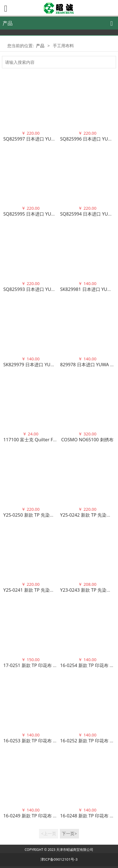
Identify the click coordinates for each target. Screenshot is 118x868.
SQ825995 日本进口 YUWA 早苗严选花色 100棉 (52, 214)
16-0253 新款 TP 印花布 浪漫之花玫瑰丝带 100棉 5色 (57, 741)
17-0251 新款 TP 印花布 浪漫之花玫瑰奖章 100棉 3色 (57, 665)
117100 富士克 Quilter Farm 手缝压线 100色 (49, 440)
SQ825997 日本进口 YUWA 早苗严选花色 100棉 (52, 139)
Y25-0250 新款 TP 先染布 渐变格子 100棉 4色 (49, 515)
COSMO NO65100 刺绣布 (87, 440)
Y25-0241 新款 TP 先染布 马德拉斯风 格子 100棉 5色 (57, 590)
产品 (40, 46)
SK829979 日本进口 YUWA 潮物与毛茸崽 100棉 (51, 365)
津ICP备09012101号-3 (59, 859)
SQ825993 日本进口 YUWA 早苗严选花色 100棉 (52, 289)
